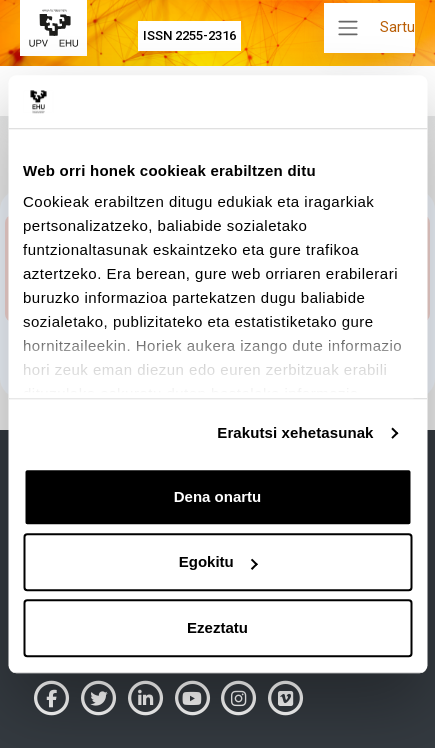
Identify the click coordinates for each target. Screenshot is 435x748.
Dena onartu (218, 496)
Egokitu (218, 561)
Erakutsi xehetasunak (295, 432)
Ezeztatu (217, 627)
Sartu (397, 27)
